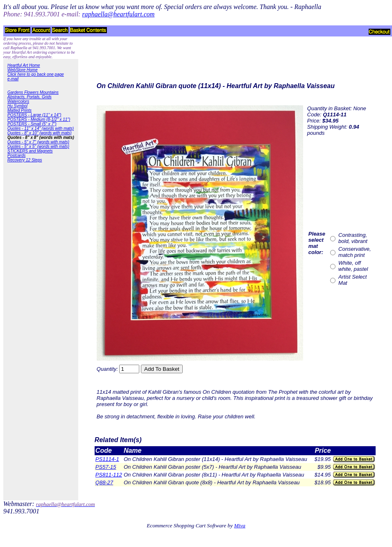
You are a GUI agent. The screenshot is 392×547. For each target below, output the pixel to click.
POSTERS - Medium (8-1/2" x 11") (39, 119)
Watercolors (18, 101)
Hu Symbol (17, 106)
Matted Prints (19, 110)
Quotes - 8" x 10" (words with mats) (40, 133)
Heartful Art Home (24, 65)
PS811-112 (109, 475)
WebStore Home (23, 70)
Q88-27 (104, 482)
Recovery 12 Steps (25, 160)
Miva (239, 525)
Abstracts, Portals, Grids (29, 97)
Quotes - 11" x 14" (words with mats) (41, 128)
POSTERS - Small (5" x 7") (32, 124)
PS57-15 (106, 467)
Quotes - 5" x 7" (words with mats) (38, 142)
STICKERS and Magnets (30, 151)
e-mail (13, 79)
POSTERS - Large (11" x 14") (34, 115)
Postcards (16, 155)
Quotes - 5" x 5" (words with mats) (38, 146)
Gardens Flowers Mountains (33, 92)
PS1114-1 (107, 459)
